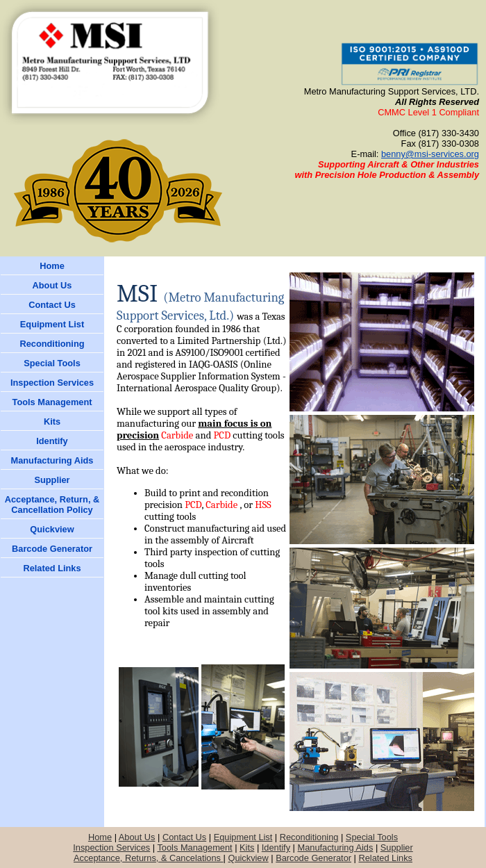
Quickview (248, 858)
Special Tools (372, 837)
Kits (247, 847)
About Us (137, 837)
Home (100, 837)
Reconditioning (309, 837)
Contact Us (184, 837)
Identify (276, 847)
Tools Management (194, 847)
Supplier (397, 847)
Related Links (385, 858)
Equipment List (243, 837)
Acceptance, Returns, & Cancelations (149, 858)
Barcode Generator (313, 858)
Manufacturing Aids (336, 847)
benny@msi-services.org (430, 154)
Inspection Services (111, 847)
